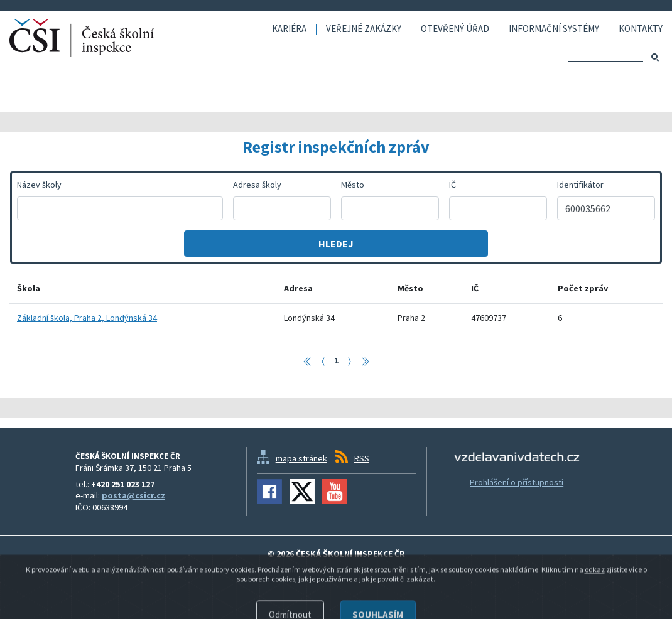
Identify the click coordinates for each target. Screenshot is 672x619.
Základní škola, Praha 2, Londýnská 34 (87, 318)
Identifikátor (580, 185)
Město (353, 185)
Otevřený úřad (455, 29)
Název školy (39, 185)
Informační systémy (554, 29)
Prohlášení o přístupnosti (517, 482)
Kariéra (289, 29)
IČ (453, 185)
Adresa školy (257, 185)
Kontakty (641, 29)
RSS (362, 458)
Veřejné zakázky (364, 29)
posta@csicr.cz (133, 495)
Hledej (336, 244)
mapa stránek (301, 458)
